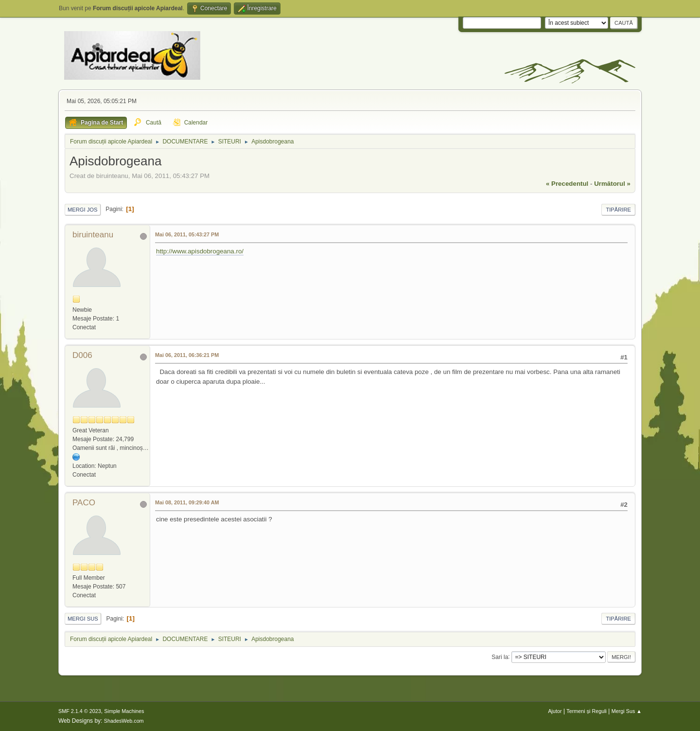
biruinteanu (93, 235)
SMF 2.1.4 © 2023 (80, 711)
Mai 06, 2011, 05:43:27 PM (187, 234)
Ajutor (555, 711)
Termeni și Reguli (586, 711)
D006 (82, 355)
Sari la (500, 657)
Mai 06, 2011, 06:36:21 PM (187, 355)
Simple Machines (124, 711)
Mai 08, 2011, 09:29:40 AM (187, 502)
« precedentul (567, 184)
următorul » (612, 184)
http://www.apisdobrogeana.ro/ (200, 251)
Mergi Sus (83, 619)
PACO (84, 503)
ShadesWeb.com (124, 721)
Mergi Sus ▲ (627, 711)
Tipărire (618, 210)
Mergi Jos (83, 210)
